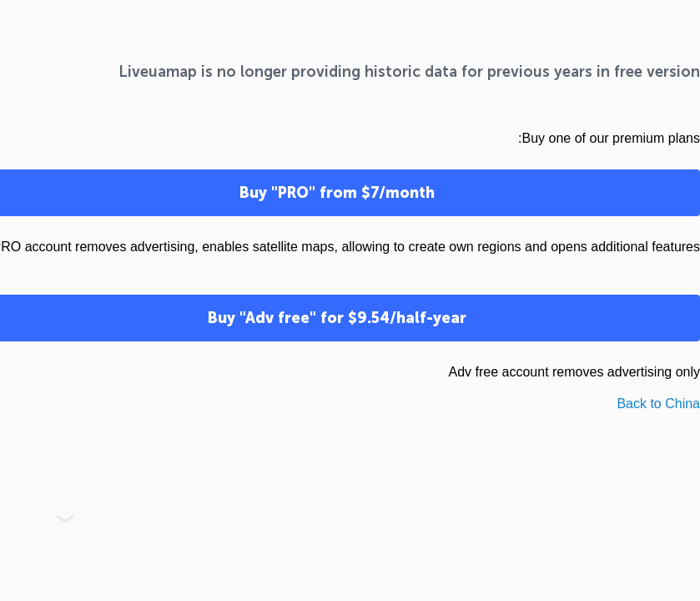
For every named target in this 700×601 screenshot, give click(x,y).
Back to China (658, 404)
